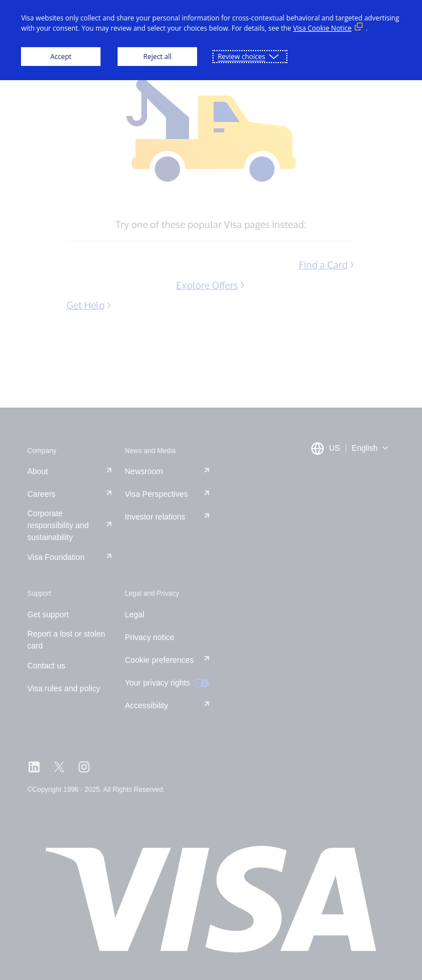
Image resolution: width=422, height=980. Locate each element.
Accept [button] (60, 57)
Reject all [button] (157, 57)
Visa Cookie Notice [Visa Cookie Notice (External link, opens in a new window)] (322, 28)
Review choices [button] (241, 57)
